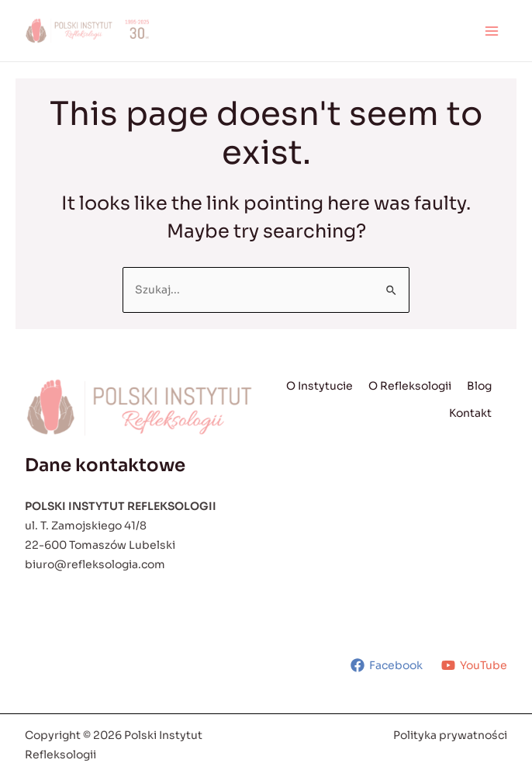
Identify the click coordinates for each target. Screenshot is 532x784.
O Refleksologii (410, 386)
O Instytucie (320, 386)
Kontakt (470, 413)
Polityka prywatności (450, 735)
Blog (479, 386)
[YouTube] (474, 665)
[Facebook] (387, 665)
